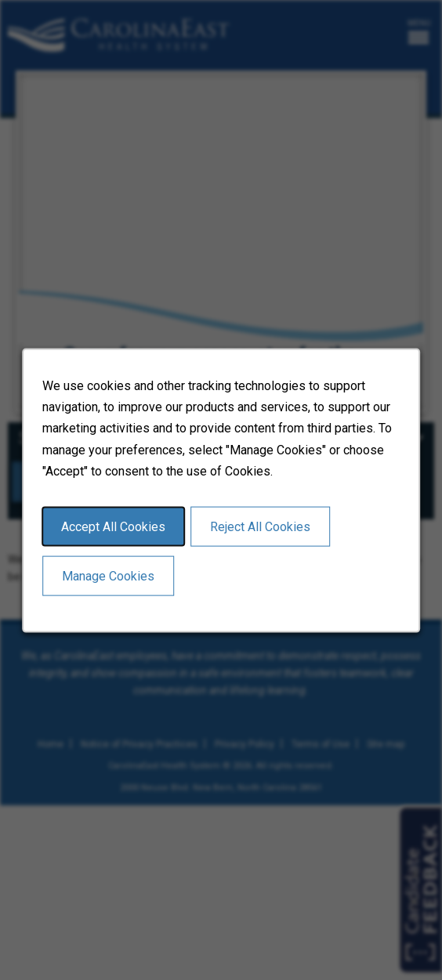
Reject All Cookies (260, 526)
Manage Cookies (108, 575)
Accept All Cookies (113, 526)
